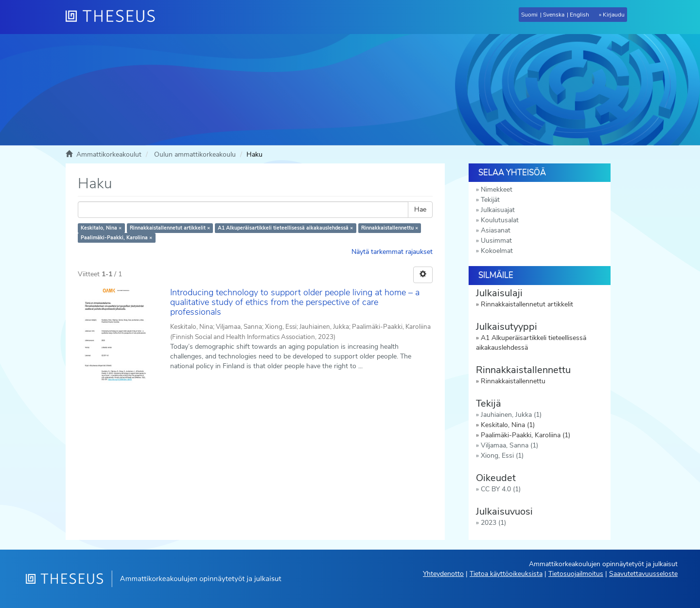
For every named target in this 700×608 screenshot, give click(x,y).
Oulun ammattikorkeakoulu (195, 154)
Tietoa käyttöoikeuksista (506, 574)
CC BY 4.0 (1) (501, 489)
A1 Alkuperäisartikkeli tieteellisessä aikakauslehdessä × (285, 228)
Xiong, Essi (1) (502, 456)
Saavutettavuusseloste (643, 574)
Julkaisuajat (498, 210)
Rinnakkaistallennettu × (390, 228)
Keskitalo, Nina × (101, 228)
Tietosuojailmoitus (576, 574)
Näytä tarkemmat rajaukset (392, 252)
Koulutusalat (500, 220)
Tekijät (490, 200)
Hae (420, 209)
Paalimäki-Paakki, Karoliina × (116, 238)
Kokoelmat (497, 251)
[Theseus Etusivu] (114, 17)
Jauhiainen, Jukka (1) (511, 415)
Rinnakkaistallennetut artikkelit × (170, 228)
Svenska (554, 15)
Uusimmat (496, 241)
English (579, 15)
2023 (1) (493, 523)
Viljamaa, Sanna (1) (509, 445)
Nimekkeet (497, 189)
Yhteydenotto (443, 574)
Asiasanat (496, 230)
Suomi (529, 15)
